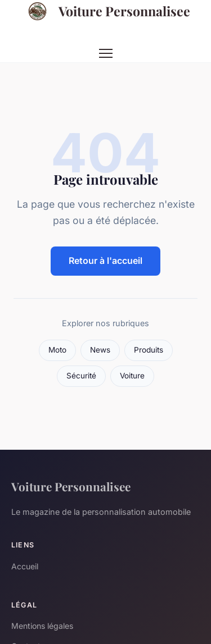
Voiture (132, 376)
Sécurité (81, 376)
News (100, 350)
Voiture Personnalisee (105, 11)
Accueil (25, 566)
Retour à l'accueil (105, 261)
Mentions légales (42, 626)
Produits (149, 350)
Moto (57, 350)
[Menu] (106, 53)
